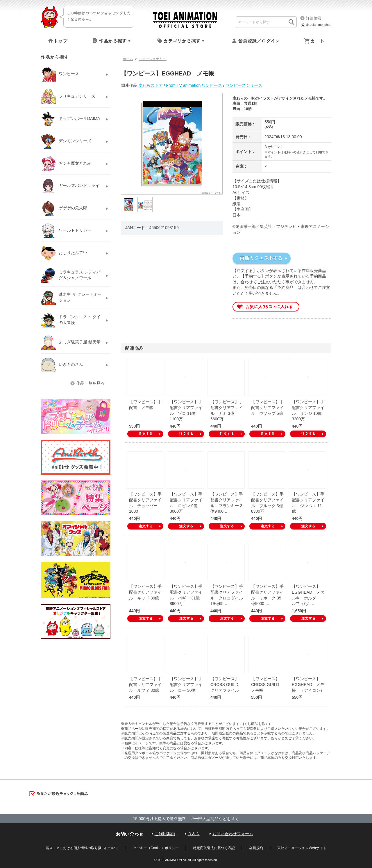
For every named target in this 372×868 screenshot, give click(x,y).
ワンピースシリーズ (244, 85)
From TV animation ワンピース (194, 85)
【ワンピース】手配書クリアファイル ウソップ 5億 (267, 407)
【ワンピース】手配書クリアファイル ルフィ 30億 (145, 684)
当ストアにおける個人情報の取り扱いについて (82, 848)
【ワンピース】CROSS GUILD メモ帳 (267, 684)
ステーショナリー (153, 59)
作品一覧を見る (90, 383)
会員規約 (256, 848)
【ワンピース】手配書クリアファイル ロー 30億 (186, 684)
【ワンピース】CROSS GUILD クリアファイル (226, 684)
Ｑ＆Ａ (194, 834)
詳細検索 (314, 18)
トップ (60, 41)
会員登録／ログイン (259, 41)
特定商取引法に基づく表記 (214, 848)
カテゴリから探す (182, 41)
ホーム (128, 59)
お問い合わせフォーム (233, 834)
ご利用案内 (165, 834)
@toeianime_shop (315, 25)
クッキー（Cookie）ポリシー (156, 848)
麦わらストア (151, 85)
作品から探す (113, 41)
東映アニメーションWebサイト (302, 848)
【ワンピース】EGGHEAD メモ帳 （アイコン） (308, 684)
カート (317, 41)
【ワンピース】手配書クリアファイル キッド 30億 (145, 592)
